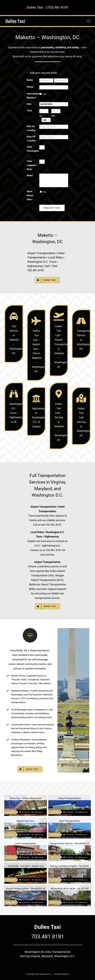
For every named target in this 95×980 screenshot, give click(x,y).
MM (53, 116)
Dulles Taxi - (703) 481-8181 (48, 7)
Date (30, 104)
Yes (44, 94)
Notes (30, 175)
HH (41, 116)
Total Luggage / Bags (32, 165)
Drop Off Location (32, 139)
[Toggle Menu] (89, 21)
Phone (31, 87)
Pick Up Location (32, 129)
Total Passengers (33, 151)
